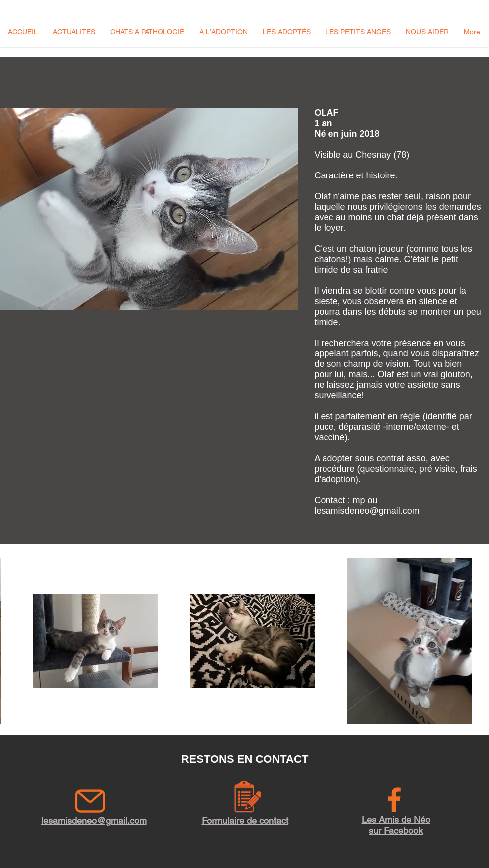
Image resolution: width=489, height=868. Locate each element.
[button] (74, 32)
